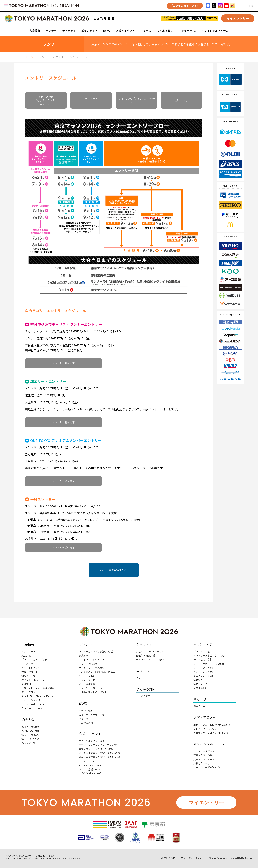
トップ (29, 57)
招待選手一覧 (28, 676)
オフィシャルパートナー (34, 680)
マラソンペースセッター (92, 688)
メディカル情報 (87, 684)
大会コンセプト (30, 672)
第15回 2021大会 (30, 739)
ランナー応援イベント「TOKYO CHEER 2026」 (91, 771)
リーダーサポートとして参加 (209, 664)
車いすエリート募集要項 (92, 668)
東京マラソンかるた (204, 755)
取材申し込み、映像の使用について (212, 725)
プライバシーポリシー (192, 858)
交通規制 (26, 684)
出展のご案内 (86, 723)
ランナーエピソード (32, 708)
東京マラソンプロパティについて (211, 733)
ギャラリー (199, 706)
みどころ (83, 718)
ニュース (141, 678)
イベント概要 (86, 710)
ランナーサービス (88, 680)
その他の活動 (200, 688)
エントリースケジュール (92, 659)
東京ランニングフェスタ (92, 741)
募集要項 (83, 655)
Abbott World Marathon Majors (37, 696)
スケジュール (28, 651)
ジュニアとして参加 (204, 676)
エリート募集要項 (88, 664)
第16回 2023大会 (30, 735)
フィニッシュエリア (32, 700)
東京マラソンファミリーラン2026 (96, 749)
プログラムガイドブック (34, 659)
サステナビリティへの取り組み (38, 688)
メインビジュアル (31, 668)
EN (251, 6)
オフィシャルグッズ (204, 751)
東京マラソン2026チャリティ (151, 651)
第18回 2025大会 (30, 727)
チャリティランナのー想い (150, 659)
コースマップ (28, 664)
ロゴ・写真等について (33, 704)
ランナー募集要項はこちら (114, 570)
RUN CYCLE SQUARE (90, 765)
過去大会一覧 (28, 743)
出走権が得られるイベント (93, 692)
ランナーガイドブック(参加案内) (96, 651)
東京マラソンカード (204, 759)
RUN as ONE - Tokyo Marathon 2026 (97, 672)
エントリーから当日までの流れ (210, 655)
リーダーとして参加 (204, 668)
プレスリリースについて (206, 729)
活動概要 (198, 680)
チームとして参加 (203, 659)
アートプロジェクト (32, 692)
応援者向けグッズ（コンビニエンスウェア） (207, 765)
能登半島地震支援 (145, 655)
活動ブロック (200, 684)
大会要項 (26, 655)
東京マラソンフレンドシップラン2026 (98, 745)
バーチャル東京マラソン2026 (100, 753)
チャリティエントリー (90, 676)
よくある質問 (143, 696)
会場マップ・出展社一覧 (92, 715)
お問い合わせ (168, 858)
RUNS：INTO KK (87, 761)
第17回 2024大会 (30, 731)
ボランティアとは (203, 651)
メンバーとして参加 (204, 672)
